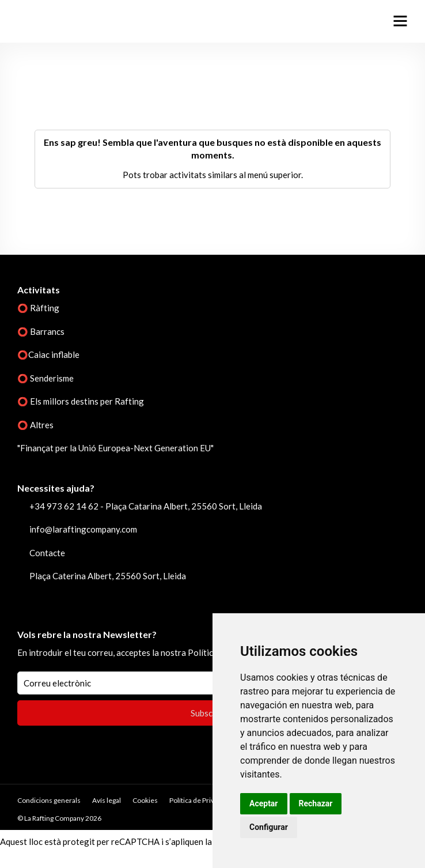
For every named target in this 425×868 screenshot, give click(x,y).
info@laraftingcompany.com (83, 529)
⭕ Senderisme (45, 378)
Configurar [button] (269, 827)
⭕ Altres (35, 425)
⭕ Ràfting (38, 308)
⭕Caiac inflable (48, 354)
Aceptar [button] (264, 803)
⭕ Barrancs (41, 331)
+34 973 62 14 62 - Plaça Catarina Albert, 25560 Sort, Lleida (146, 506)
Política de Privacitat (200, 800)
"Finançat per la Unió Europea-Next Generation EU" (115, 448)
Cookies (145, 800)
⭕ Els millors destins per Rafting (81, 401)
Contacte (47, 553)
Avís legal (107, 800)
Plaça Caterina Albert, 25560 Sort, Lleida (108, 576)
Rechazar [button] (316, 803)
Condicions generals (49, 800)
